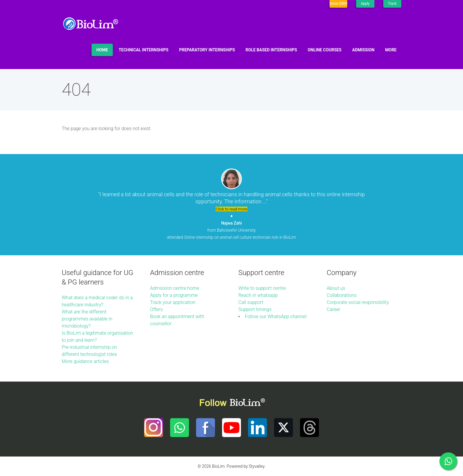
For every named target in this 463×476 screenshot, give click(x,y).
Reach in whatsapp (258, 295)
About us (336, 288)
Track (392, 4)
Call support (251, 302)
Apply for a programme (174, 295)
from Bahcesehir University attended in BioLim (232, 230)
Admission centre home (175, 288)
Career (333, 309)
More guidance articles (85, 361)
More (391, 50)
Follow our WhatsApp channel (276, 316)
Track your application (173, 302)
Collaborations (341, 295)
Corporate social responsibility (358, 302)
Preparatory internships (207, 50)
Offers (156, 309)
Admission (363, 50)
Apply (365, 4)
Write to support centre (262, 288)
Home (102, 50)
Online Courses (325, 50)
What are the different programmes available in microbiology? (87, 319)
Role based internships (271, 50)
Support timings (255, 309)
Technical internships (144, 50)
